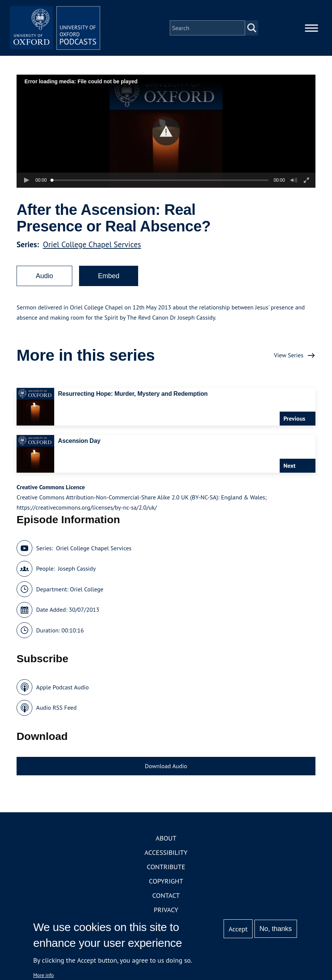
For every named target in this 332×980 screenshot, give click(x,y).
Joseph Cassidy (77, 568)
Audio (44, 276)
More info (43, 975)
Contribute (166, 867)
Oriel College (87, 589)
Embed (109, 276)
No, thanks (276, 929)
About (166, 838)
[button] (166, 131)
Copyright (166, 881)
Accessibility (166, 852)
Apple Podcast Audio (62, 687)
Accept (238, 929)
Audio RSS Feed (56, 707)
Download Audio (166, 766)
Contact (166, 895)
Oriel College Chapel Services (92, 244)
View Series (289, 355)
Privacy (166, 910)
